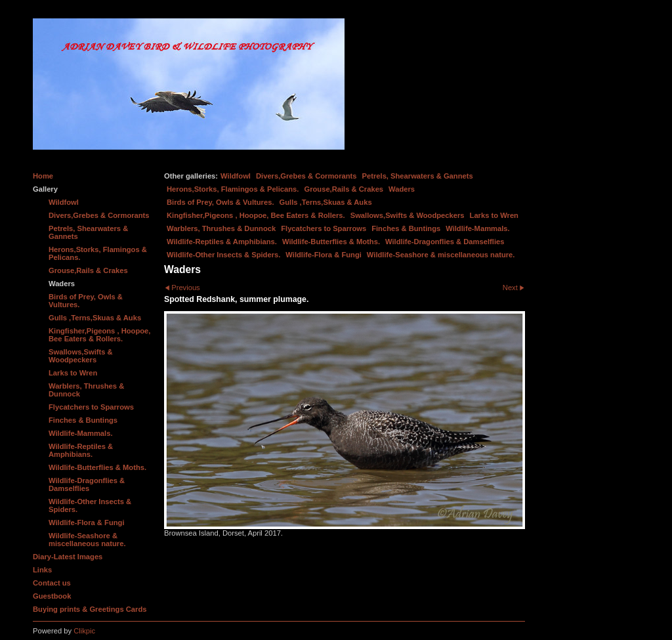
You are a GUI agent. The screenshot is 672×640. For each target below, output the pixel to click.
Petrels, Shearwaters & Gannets (418, 176)
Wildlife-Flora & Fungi (324, 255)
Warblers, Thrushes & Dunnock (221, 228)
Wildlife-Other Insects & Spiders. (223, 255)
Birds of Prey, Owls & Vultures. (220, 202)
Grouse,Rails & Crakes (344, 189)
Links (42, 570)
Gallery (45, 189)
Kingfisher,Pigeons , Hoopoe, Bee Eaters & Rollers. (256, 215)
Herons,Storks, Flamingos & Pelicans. (233, 189)
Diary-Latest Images (68, 557)
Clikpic (84, 631)
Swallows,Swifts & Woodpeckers (408, 215)
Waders (402, 189)
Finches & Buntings (406, 228)
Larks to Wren (494, 215)
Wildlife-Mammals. (478, 228)
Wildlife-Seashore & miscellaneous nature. (441, 255)
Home (43, 176)
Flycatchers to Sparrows (324, 228)
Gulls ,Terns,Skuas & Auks (326, 202)
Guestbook (52, 596)
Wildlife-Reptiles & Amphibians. (222, 242)
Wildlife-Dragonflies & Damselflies (445, 242)
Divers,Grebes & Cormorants (306, 176)
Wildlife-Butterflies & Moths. (331, 242)
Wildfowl (236, 176)
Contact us (52, 583)
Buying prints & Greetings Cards (90, 609)
